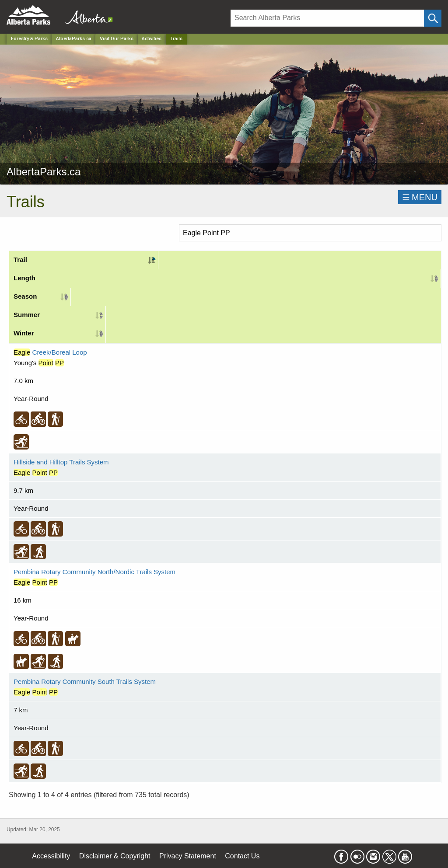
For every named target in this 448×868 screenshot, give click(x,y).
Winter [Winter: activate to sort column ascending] (24, 333)
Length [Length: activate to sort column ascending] (24, 278)
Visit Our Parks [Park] (117, 39)
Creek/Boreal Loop (50, 352)
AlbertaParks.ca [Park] (74, 39)
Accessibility (51, 856)
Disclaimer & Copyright (115, 856)
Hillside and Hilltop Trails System (61, 462)
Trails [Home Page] (176, 39)
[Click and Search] (433, 18)
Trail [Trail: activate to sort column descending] (20, 260)
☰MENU (420, 197)
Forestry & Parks (29, 39)
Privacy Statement (188, 856)
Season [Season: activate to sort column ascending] (25, 296)
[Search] (327, 18)
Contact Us (242, 856)
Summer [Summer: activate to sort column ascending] (27, 315)
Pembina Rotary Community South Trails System (85, 682)
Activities (152, 39)
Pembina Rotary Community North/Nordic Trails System (94, 572)
